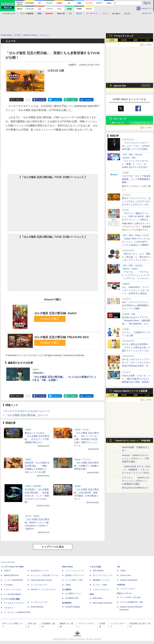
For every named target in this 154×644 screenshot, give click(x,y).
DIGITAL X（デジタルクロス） (44, 590)
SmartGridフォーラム (40, 571)
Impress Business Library (41, 580)
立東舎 (68, 585)
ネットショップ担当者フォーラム (45, 575)
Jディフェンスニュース (103, 575)
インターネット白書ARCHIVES (17, 612)
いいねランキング (141, 123)
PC (70, 14)
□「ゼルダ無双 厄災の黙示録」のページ (26, 415)
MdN (92, 594)
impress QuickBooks (129, 580)
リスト (28, 100)
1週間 (136, 40)
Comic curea (125, 575)
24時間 (124, 40)
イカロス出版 (95, 567)
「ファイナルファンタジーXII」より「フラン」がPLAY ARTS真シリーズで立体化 (136, 146)
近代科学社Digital (73, 607)
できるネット (10, 608)
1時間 (112, 40)
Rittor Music (67, 567)
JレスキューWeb (100, 585)
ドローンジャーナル (12, 590)
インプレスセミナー (39, 585)
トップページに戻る (53, 547)
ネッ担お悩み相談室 (12, 594)
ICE (119, 567)
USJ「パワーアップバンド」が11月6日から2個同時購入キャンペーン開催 (136, 305)
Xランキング (120, 119)
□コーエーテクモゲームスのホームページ (27, 411)
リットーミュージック (75, 571)
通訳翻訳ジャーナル (101, 580)
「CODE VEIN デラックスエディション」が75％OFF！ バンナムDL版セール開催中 (136, 242)
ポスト (19, 100)
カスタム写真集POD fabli (132, 602)
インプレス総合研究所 (13, 580)
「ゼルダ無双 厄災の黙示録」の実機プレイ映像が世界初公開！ (87, 466)
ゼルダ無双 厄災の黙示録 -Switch (55, 313)
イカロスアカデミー (101, 590)
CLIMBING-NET (72, 598)
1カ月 (147, 40)
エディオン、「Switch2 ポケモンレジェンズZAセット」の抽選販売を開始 (136, 481)
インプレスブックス (39, 602)
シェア (41, 100)
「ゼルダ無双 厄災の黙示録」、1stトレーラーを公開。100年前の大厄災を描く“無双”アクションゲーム (87, 439)
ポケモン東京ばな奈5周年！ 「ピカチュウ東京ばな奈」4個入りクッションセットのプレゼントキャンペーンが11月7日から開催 (136, 351)
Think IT (7, 571)
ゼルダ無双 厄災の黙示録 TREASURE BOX (61, 337)
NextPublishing (37, 607)
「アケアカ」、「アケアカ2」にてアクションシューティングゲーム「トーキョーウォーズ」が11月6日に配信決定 (136, 278)
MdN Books (98, 598)
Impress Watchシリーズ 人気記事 (131, 391)
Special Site (120, 86)
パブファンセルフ (128, 589)
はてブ (57, 100)
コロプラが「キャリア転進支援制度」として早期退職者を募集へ (136, 179)
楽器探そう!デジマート (75, 575)
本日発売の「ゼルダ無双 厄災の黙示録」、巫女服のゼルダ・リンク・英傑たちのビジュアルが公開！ (37, 496)
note (73, 100)
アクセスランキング (124, 36)
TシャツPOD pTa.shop (130, 597)
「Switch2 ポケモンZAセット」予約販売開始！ (132, 441)
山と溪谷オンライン (74, 593)
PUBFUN (121, 585)
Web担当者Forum (11, 575)
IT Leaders (8, 585)
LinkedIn (89, 100)
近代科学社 (67, 603)
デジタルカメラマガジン (14, 603)
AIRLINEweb (98, 571)
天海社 (123, 571)
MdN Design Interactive (103, 603)
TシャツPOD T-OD (74, 580)
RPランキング (118, 123)
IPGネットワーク (124, 593)
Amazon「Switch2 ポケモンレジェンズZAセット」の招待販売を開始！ (136, 458)
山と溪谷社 (67, 590)
